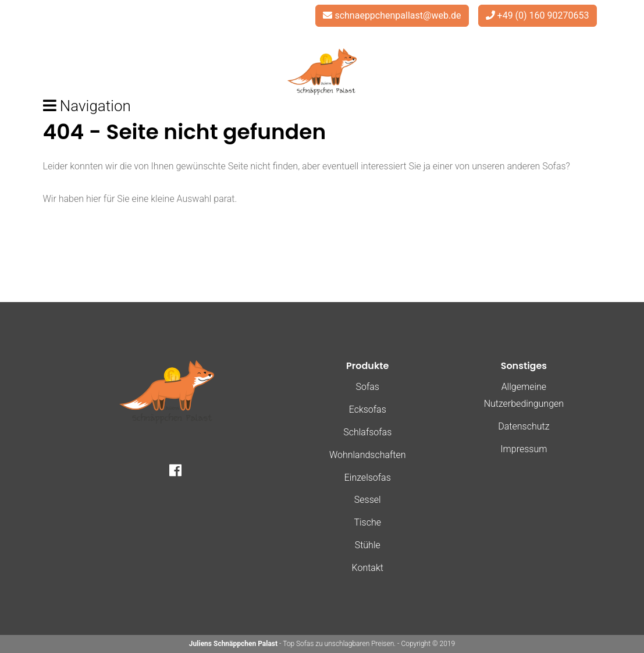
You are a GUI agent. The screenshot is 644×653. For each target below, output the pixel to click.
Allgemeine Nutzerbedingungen (524, 395)
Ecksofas (368, 409)
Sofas (368, 387)
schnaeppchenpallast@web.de (398, 15)
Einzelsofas (368, 478)
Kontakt (368, 568)
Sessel (368, 500)
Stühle (368, 545)
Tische (367, 522)
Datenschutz (524, 426)
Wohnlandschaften (368, 455)
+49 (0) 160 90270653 (543, 15)
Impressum (524, 449)
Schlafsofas (367, 432)
